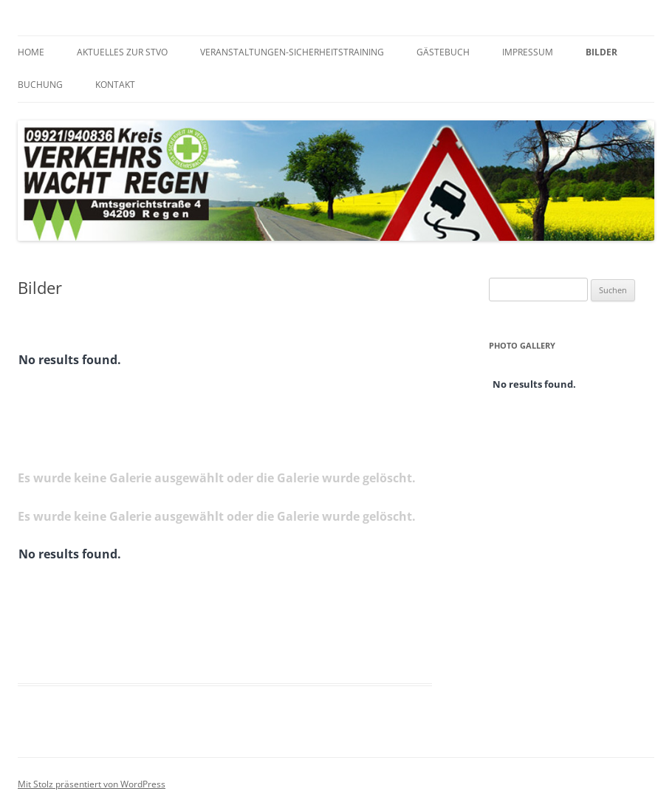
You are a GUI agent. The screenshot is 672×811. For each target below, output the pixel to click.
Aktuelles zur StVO (122, 52)
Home (31, 52)
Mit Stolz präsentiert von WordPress (92, 784)
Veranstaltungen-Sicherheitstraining (292, 52)
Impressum (528, 52)
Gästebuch (443, 52)
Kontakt (115, 85)
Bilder (601, 52)
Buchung (40, 85)
